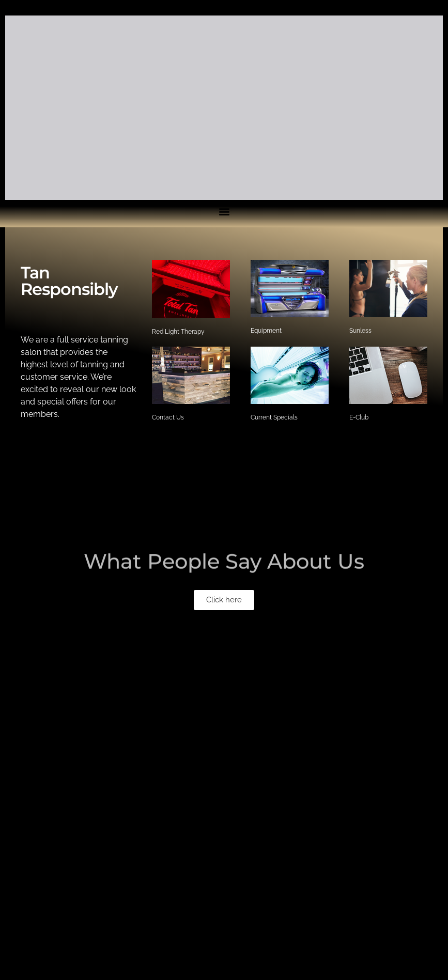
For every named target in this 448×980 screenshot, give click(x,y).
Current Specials (274, 417)
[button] (224, 600)
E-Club (359, 417)
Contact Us (168, 417)
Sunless (360, 331)
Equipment (266, 331)
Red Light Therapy (178, 332)
